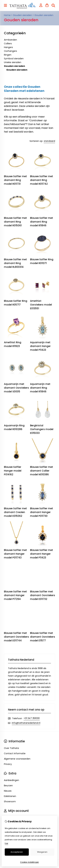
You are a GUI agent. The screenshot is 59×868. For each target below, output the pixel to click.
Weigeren (42, 852)
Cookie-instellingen (29, 862)
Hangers (8, 47)
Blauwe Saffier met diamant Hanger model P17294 (15, 595)
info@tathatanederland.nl (26, 723)
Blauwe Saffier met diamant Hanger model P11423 (42, 554)
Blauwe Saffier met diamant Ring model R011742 (42, 180)
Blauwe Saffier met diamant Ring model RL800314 (15, 263)
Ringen (8, 55)
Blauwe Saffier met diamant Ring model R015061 (15, 222)
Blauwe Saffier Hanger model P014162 (13, 471)
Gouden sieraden (22, 15)
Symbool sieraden (14, 59)
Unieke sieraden (13, 62)
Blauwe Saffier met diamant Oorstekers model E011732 (43, 595)
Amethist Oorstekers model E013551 (41, 305)
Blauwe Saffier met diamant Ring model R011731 (15, 180)
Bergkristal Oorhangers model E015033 (42, 429)
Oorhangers (10, 51)
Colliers (8, 44)
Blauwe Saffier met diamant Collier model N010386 (42, 471)
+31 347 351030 (32, 718)
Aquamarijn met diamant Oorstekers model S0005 (16, 388)
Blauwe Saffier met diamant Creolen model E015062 (15, 512)
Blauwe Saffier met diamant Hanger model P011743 (15, 554)
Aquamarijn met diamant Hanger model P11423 (40, 346)
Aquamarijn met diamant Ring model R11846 (40, 388)
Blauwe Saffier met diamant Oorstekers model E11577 (43, 637)
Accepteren (17, 852)
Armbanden (10, 40)
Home (7, 15)
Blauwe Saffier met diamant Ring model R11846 (42, 222)
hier (6, 843)
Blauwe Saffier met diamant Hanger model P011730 (42, 512)
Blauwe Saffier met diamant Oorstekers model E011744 (16, 637)
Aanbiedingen (11, 780)
